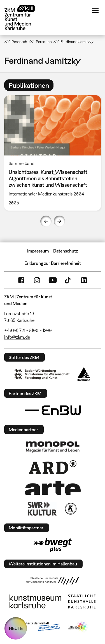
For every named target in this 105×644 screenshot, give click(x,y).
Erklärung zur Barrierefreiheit (53, 263)
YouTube (53, 280)
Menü (95, 11)
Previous (46, 221)
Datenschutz (66, 251)
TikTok (68, 280)
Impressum (38, 251)
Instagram (37, 280)
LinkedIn (84, 280)
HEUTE (16, 628)
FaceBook (21, 280)
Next (59, 221)
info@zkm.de (17, 337)
